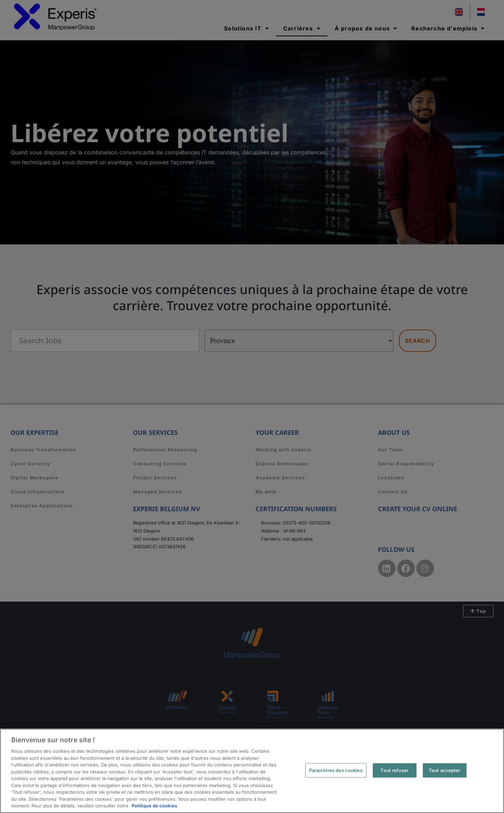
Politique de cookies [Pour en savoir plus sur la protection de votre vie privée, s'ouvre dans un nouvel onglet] (154, 806)
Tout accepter (445, 770)
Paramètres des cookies (336, 770)
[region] (252, 771)
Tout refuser (394, 770)
